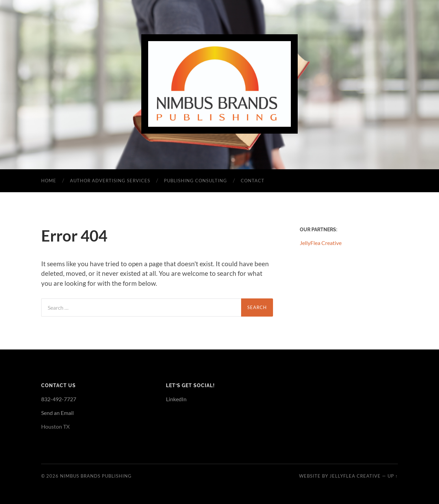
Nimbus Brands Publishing (96, 476)
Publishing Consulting (195, 181)
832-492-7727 (59, 399)
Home (49, 181)
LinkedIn (176, 399)
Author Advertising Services (110, 181)
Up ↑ (393, 476)
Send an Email (57, 413)
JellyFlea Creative (321, 243)
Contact (253, 181)
